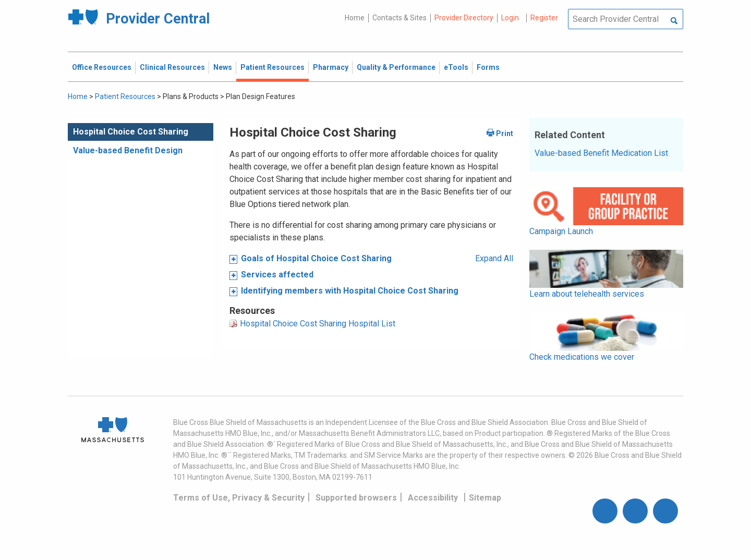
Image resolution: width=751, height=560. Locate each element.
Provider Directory (464, 18)
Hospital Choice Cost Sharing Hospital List (318, 324)
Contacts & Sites (399, 18)
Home (355, 18)
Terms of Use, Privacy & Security (239, 498)
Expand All (494, 258)
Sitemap (485, 498)
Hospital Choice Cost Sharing (131, 132)
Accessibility (433, 498)
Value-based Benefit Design (128, 150)
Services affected (277, 275)
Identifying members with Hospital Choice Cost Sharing (350, 291)
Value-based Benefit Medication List (601, 153)
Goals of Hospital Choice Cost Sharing (316, 258)
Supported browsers (356, 498)
